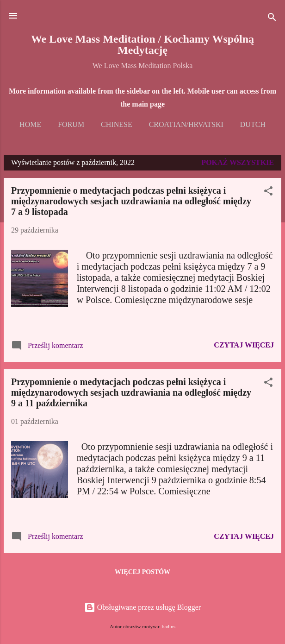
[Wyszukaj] (272, 19)
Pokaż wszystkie (238, 162)
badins (169, 626)
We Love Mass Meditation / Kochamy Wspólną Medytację (142, 44)
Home (30, 124)
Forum (71, 124)
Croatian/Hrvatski (186, 124)
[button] (268, 193)
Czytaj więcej (244, 345)
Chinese (117, 124)
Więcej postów (142, 572)
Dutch (253, 124)
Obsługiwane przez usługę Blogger (142, 607)
